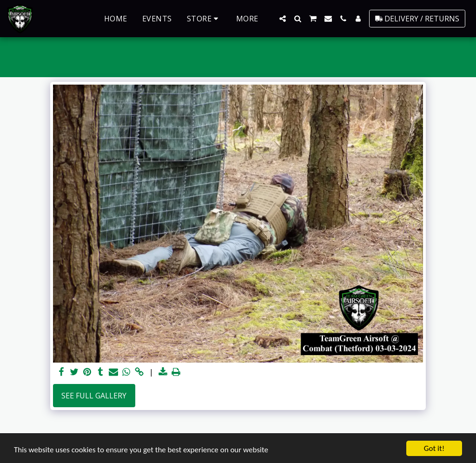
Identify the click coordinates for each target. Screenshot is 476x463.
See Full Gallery (94, 396)
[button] (283, 19)
